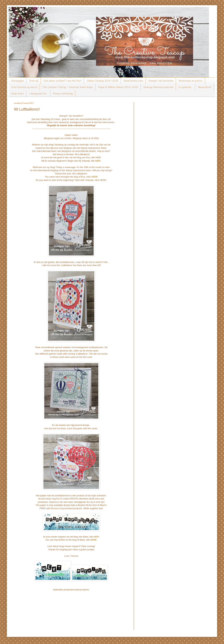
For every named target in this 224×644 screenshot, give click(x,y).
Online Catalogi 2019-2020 (102, 81)
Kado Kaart (18, 94)
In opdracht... (186, 87)
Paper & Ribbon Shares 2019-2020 (118, 87)
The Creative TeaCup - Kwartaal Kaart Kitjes (68, 87)
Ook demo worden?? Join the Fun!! (62, 81)
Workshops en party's (190, 81)
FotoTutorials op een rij (24, 87)
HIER (98, 157)
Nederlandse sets (133, 81)
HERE (95, 177)
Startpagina (17, 81)
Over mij (34, 81)
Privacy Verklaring (63, 94)
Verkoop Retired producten (158, 87)
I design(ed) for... (38, 94)
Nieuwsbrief (205, 87)
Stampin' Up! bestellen (161, 81)
